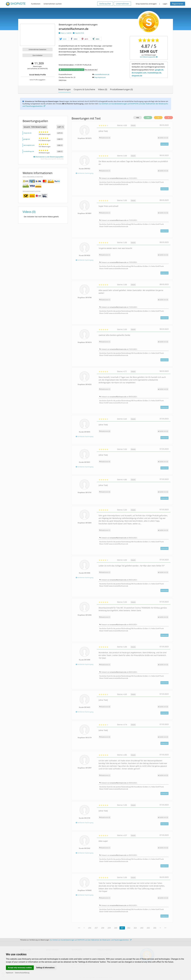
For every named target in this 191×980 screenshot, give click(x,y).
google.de (27, 139)
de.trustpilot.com (29, 145)
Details (133, 125)
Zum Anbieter (38, 55)
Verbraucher (105, 4)
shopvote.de (27, 133)
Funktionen (36, 4)
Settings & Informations (45, 968)
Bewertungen (65, 89)
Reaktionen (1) (105, 171)
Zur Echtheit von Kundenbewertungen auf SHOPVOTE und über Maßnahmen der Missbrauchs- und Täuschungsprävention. (91, 940)
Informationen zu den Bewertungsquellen (48, 157)
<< (79, 928)
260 (116, 928)
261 (122, 928)
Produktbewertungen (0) (121, 89)
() (163, 138)
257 (96, 928)
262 (129, 928)
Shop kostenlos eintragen (146, 4)
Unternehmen (122, 4)
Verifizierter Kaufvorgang (85, 173)
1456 (137, 118)
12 (158, 118)
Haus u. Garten (65, 33)
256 (90, 928)
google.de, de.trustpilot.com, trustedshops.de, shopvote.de (148, 73)
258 (103, 928)
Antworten (164, 144)
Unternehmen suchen (53, 4)
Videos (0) (103, 89)
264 (142, 928)
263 (135, 928)
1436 (148, 118)
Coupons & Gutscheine (84, 89)
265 (148, 928)
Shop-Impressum (100, 77)
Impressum (10, 973)
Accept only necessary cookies (20, 968)
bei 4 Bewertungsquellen (149, 57)
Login (165, 4)
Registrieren (178, 4)
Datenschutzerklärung (22, 973)
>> (165, 928)
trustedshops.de (29, 151)
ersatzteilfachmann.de (102, 74)
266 (155, 928)
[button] (64, 39)
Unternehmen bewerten (37, 49)
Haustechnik (78, 33)
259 (109, 928)
